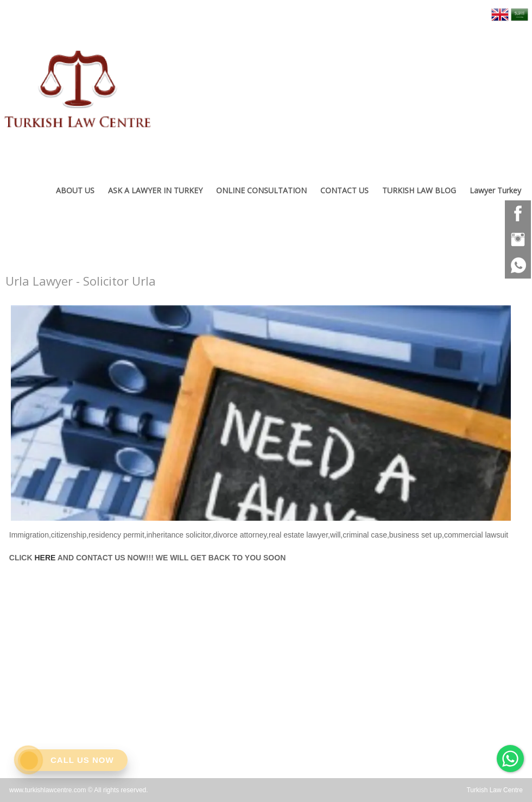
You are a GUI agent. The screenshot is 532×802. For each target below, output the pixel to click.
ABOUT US (75, 190)
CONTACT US (344, 190)
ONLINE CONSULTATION (261, 190)
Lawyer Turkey (495, 190)
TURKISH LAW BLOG (419, 190)
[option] (261, 410)
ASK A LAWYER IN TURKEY (155, 190)
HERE (45, 558)
